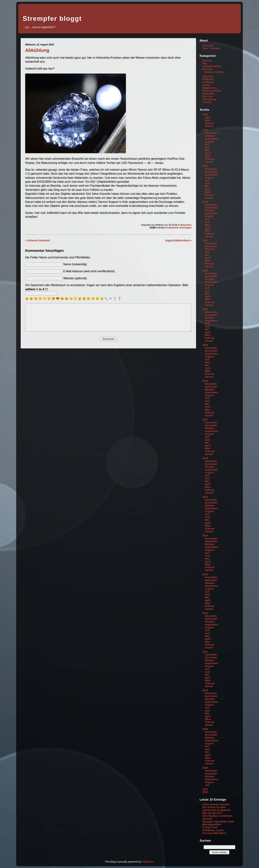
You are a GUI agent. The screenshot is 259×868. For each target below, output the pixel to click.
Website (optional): (75, 278)
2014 (205, 536)
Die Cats (207, 97)
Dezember (211, 133)
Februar (210, 123)
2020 (205, 309)
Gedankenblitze (212, 66)
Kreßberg (208, 82)
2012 (205, 613)
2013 (205, 574)
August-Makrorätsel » (178, 240)
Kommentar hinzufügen (179, 228)
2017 (205, 420)
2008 (205, 768)
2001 (205, 792)
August (209, 142)
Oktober (210, 136)
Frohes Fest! (210, 827)
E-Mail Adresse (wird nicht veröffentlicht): (89, 271)
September (212, 139)
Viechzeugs (209, 99)
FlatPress (208, 79)
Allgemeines (210, 88)
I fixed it (207, 102)
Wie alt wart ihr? (212, 813)
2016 (205, 458)
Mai (207, 150)
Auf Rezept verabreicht (216, 810)
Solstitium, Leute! (213, 830)
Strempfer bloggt (52, 19)
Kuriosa (207, 61)
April (208, 117)
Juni (208, 147)
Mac (205, 63)
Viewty (206, 85)
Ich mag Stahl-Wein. (214, 833)
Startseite (208, 45)
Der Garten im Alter (214, 807)
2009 (205, 729)
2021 (205, 271)
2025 (205, 130)
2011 (205, 652)
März (208, 120)
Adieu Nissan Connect (216, 804)
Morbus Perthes (215, 72)
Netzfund (208, 76)
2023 (205, 202)
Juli (207, 145)
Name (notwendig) (75, 264)
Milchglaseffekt (212, 824)
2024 (205, 166)
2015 (205, 497)
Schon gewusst (212, 91)
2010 (205, 690)
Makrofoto (186, 225)
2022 (205, 241)
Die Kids (207, 69)
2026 (205, 115)
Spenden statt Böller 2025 (218, 822)
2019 (205, 345)
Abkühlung (37, 50)
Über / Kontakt (211, 48)
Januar (209, 126)
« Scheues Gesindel (37, 240)
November (211, 172)
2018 (205, 381)
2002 (205, 789)
